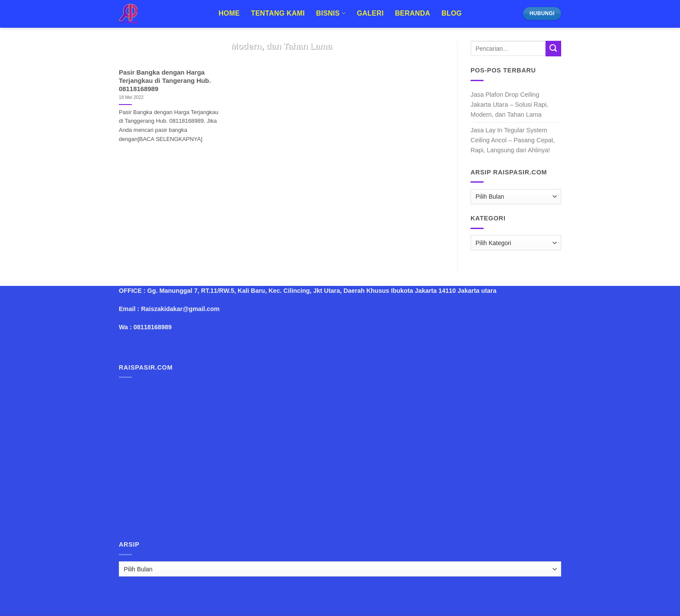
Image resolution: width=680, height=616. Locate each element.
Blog (452, 13)
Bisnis (331, 13)
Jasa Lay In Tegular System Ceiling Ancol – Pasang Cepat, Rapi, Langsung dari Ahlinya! (513, 140)
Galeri (370, 13)
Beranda (413, 13)
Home (229, 13)
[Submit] (553, 49)
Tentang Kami (278, 13)
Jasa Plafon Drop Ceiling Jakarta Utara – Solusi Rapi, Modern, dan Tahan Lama (509, 105)
